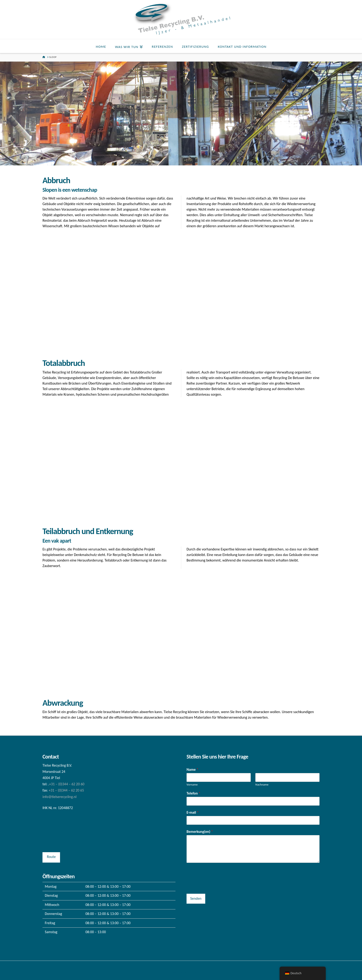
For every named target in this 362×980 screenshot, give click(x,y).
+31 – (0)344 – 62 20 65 (66, 790)
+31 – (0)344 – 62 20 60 (67, 784)
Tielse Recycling (181, 972)
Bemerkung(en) (200, 832)
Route (51, 857)
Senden (196, 898)
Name (192, 769)
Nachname (262, 784)
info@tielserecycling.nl (59, 797)
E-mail (193, 812)
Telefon (193, 793)
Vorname (192, 784)
